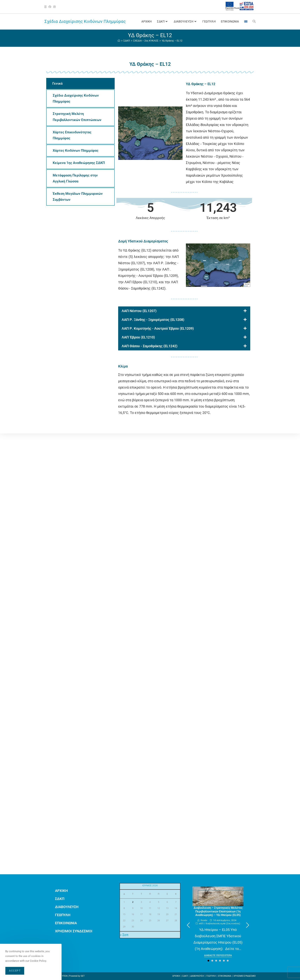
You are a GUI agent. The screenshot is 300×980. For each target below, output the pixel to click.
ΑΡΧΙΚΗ (61, 891)
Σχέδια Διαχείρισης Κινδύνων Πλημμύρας (85, 21)
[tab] (80, 84)
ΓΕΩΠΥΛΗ (63, 915)
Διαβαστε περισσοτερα (218, 955)
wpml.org (125, 559)
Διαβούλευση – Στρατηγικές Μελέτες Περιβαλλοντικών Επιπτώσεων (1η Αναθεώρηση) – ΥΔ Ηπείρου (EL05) (218, 911)
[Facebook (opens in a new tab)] (50, 7)
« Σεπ (124, 935)
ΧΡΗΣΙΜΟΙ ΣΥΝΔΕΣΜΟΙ (74, 931)
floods (204, 920)
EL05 (201, 924)
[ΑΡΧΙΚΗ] (119, 41)
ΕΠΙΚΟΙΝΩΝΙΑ (66, 923)
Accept (15, 971)
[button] (248, 925)
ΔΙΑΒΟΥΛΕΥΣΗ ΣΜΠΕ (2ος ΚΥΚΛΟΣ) (223, 924)
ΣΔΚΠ (60, 899)
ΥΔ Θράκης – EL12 (172, 41)
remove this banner (193, 559)
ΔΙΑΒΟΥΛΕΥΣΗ (67, 907)
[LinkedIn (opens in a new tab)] (54, 7)
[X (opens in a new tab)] (46, 7)
